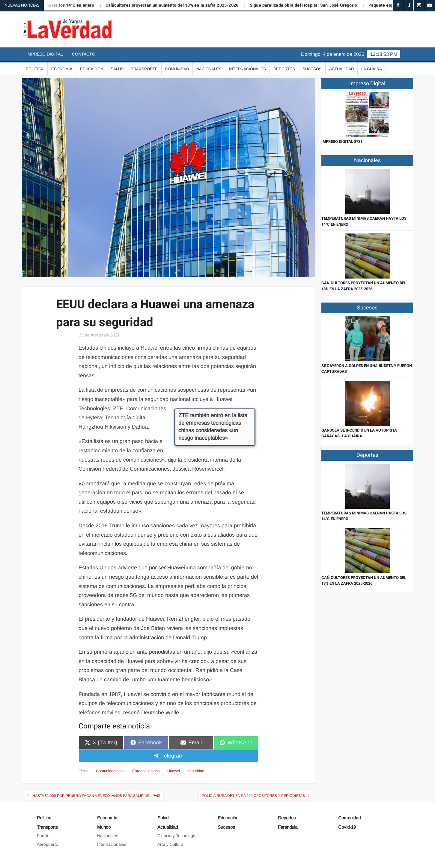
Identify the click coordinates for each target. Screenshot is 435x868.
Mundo (104, 827)
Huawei (174, 771)
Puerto (43, 836)
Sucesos (312, 69)
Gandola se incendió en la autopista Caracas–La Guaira (359, 433)
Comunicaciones (110, 771)
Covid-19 (347, 827)
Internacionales (247, 69)
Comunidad (177, 69)
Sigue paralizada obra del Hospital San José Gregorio (308, 5)
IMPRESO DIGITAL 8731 (342, 142)
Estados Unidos (146, 771)
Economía (62, 69)
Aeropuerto (48, 844)
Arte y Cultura (170, 844)
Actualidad (341, 69)
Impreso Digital (45, 54)
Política (35, 69)
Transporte (144, 69)
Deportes (284, 69)
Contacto (84, 54)
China (83, 771)
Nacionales (209, 69)
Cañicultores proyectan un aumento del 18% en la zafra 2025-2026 (176, 5)
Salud (117, 69)
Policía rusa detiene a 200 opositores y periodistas (253, 796)
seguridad (196, 771)
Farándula (288, 827)
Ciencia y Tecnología (177, 836)
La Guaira (372, 69)
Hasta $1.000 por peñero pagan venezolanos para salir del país (96, 796)
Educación (92, 69)
